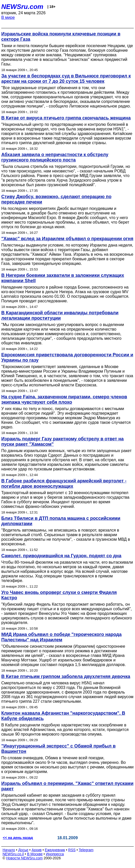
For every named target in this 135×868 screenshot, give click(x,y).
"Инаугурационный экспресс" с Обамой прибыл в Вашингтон (58, 749)
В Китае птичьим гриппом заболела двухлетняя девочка (66, 676)
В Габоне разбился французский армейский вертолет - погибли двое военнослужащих (64, 484)
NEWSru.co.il (13, 854)
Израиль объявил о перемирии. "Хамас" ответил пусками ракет (67, 786)
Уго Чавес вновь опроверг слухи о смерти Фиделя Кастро (59, 595)
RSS (72, 850)
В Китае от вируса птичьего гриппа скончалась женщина (66, 118)
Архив (37, 850)
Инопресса (55, 854)
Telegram (86, 850)
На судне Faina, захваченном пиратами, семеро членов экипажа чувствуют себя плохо (64, 399)
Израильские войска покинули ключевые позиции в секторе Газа (61, 37)
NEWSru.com (22, 7)
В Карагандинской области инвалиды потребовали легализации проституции (60, 315)
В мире (8, 17)
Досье (23, 850)
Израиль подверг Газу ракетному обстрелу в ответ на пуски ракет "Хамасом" (63, 442)
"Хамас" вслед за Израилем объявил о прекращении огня (67, 239)
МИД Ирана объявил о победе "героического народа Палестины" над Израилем (62, 637)
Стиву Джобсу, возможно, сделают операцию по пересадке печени (56, 199)
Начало (9, 850)
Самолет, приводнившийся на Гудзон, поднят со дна (61, 556)
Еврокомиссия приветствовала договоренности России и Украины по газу (67, 357)
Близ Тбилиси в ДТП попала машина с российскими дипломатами (61, 521)
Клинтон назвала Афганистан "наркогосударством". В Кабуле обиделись (63, 716)
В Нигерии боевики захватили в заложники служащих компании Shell (63, 278)
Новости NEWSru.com (24, 858)
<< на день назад (18, 838)
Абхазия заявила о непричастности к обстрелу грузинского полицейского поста (55, 157)
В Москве (35, 854)
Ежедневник (55, 850)
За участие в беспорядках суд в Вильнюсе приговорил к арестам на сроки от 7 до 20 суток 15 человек (66, 79)
